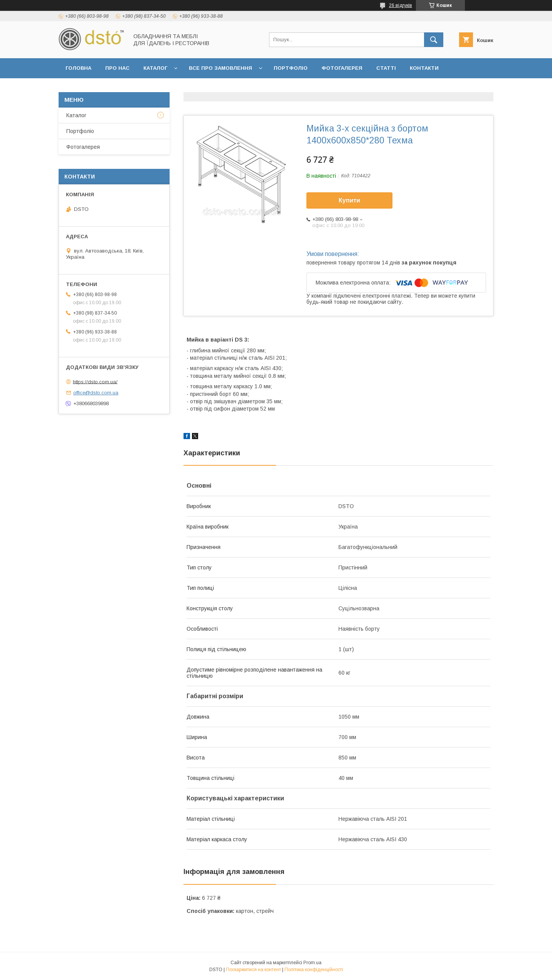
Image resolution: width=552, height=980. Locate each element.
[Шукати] (434, 40)
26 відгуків (401, 5)
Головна (78, 68)
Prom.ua (312, 963)
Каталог (155, 68)
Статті (386, 68)
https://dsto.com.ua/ (95, 381)
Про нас (117, 68)
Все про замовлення (220, 68)
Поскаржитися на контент (253, 970)
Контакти (424, 68)
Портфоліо (291, 68)
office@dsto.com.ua (96, 393)
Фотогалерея (342, 68)
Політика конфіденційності (314, 970)
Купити (350, 200)
